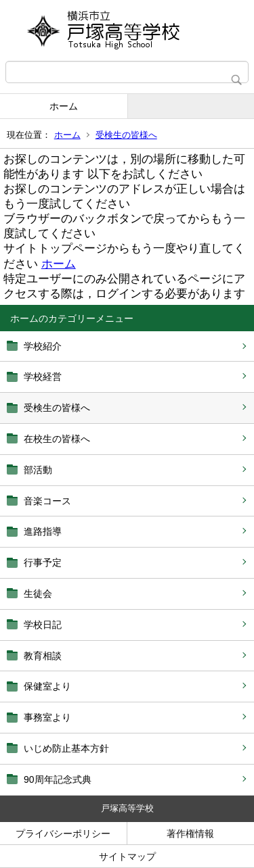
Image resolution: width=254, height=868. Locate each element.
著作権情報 (190, 834)
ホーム (64, 106)
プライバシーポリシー (63, 834)
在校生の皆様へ (57, 439)
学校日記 (43, 625)
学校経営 (43, 377)
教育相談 (43, 656)
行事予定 (43, 562)
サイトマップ (127, 857)
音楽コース (47, 501)
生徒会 (38, 594)
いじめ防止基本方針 (66, 748)
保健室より (47, 686)
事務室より (47, 717)
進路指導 (43, 531)
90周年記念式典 (58, 779)
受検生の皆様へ (126, 135)
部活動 (38, 470)
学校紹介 (43, 346)
